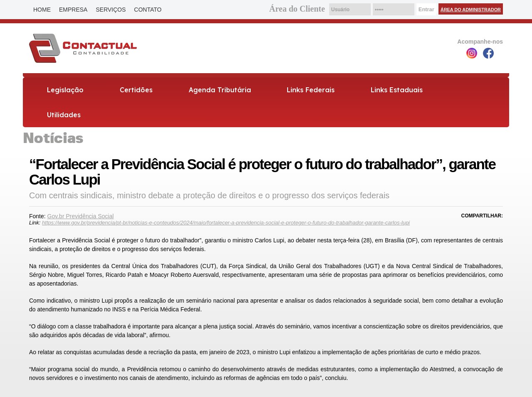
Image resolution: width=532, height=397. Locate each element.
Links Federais (311, 90)
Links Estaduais (397, 90)
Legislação (65, 90)
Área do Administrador (471, 10)
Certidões (136, 90)
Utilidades (64, 115)
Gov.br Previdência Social (81, 216)
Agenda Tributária (220, 90)
